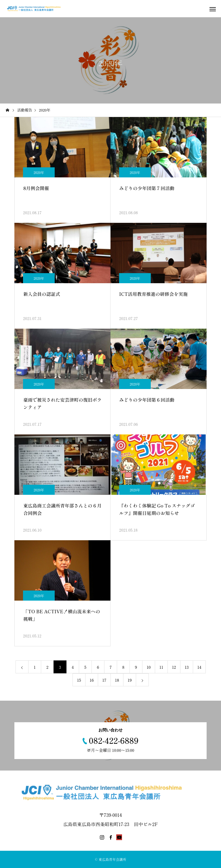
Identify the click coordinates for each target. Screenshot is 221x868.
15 (79, 680)
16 (92, 680)
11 (161, 667)
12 (174, 667)
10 (148, 667)
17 (104, 680)
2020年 (39, 172)
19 (129, 680)
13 (186, 667)
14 (199, 667)
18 (117, 680)
